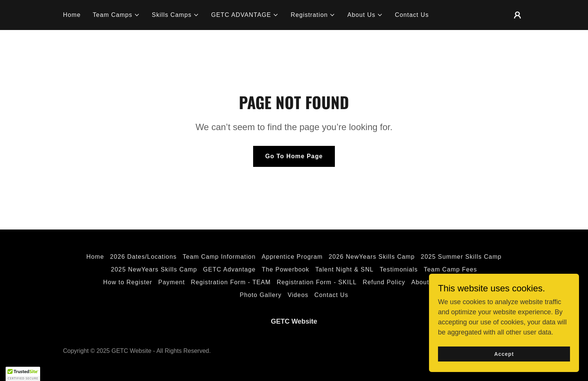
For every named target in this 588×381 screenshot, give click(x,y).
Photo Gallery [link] (261, 295)
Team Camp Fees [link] (450, 269)
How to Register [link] (128, 282)
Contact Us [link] (412, 15)
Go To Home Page (294, 156)
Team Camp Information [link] (219, 257)
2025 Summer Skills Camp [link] (461, 257)
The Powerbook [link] (286, 269)
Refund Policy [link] (384, 282)
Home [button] (95, 257)
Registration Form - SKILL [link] (317, 282)
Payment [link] (172, 282)
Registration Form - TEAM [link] (231, 282)
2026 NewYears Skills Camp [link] (372, 257)
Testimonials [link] (399, 269)
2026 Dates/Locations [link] (144, 257)
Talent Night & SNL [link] (345, 269)
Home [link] (72, 15)
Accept (504, 354)
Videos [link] (298, 295)
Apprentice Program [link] (292, 257)
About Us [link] (425, 282)
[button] (116, 15)
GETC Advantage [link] (229, 269)
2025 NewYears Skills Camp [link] (154, 269)
